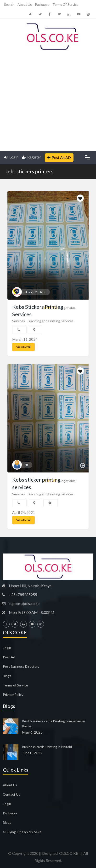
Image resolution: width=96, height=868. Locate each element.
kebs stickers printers (29, 171)
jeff (26, 465)
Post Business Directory (21, 666)
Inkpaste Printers (35, 292)
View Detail (23, 347)
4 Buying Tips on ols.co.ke (22, 832)
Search (9, 4)
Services (19, 321)
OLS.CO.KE (69, 853)
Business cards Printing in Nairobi (47, 747)
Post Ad (9, 657)
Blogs (7, 676)
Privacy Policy (13, 695)
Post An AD (59, 157)
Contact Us (11, 794)
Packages (42, 4)
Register (32, 157)
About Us (25, 4)
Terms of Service (65, 4)
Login (11, 157)
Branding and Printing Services (51, 321)
